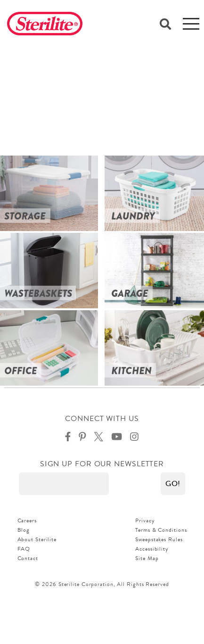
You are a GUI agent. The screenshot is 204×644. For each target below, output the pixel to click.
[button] (173, 484)
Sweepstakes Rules (159, 539)
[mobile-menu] (191, 24)
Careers (27, 520)
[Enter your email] (64, 484)
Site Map (147, 558)
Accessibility (152, 549)
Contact (28, 558)
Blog (24, 530)
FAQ (24, 549)
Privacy (145, 520)
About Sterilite (37, 539)
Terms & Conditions (161, 530)
